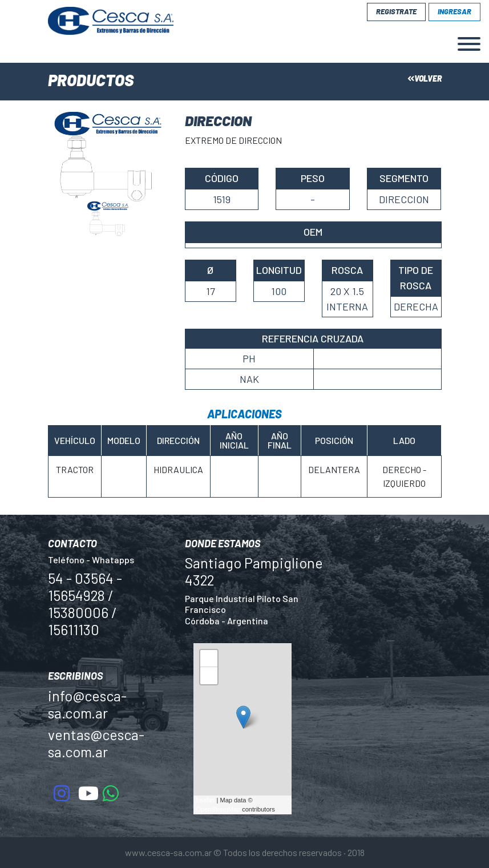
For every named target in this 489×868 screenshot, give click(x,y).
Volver (425, 78)
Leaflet (206, 800)
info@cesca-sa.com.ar (87, 704)
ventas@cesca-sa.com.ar (96, 743)
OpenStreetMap (219, 809)
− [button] (209, 677)
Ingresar (454, 11)
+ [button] (209, 660)
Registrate (396, 11)
